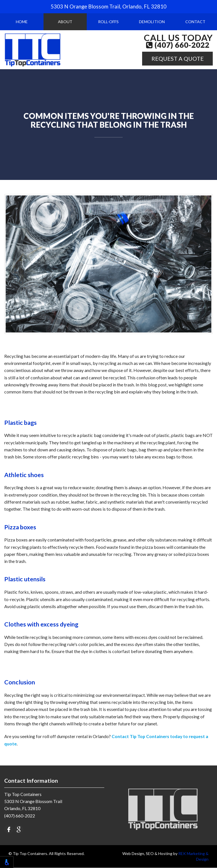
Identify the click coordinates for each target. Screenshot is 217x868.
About (65, 22)
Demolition (152, 22)
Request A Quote (178, 58)
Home (22, 22)
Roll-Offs (108, 22)
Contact (195, 22)
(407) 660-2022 (178, 45)
